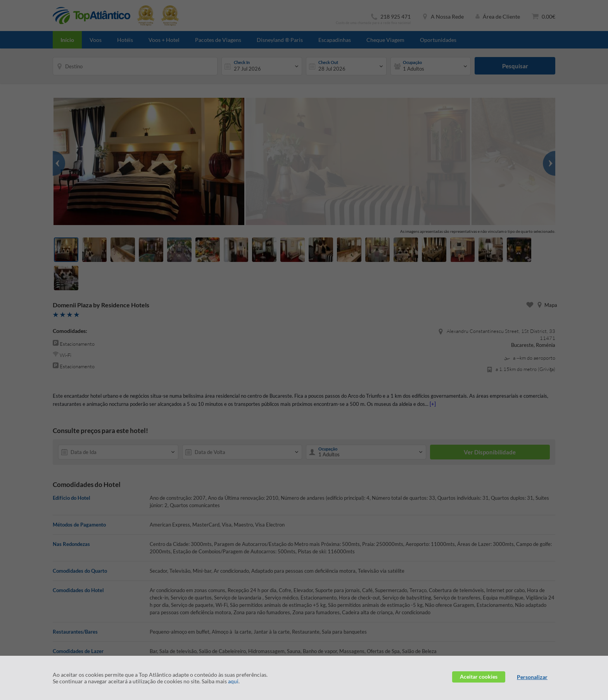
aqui (233, 681)
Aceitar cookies (479, 677)
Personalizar (532, 677)
